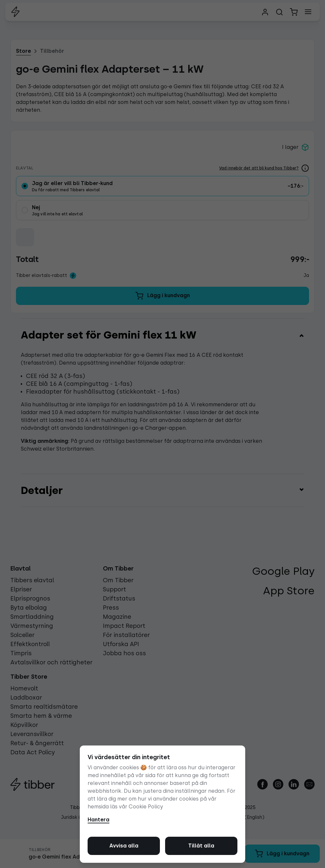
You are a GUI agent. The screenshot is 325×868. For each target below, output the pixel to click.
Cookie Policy (146, 807)
